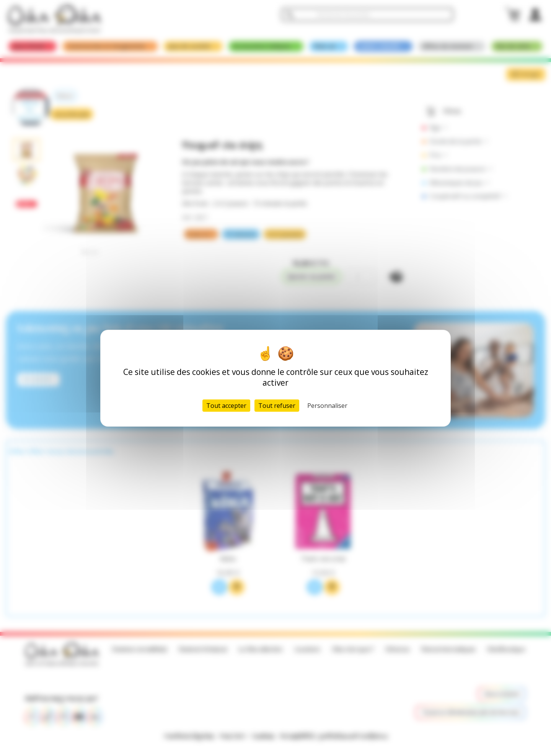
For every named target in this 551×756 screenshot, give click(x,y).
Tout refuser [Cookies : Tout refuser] (277, 406)
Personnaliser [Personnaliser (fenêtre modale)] (327, 406)
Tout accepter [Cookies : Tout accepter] (226, 406)
